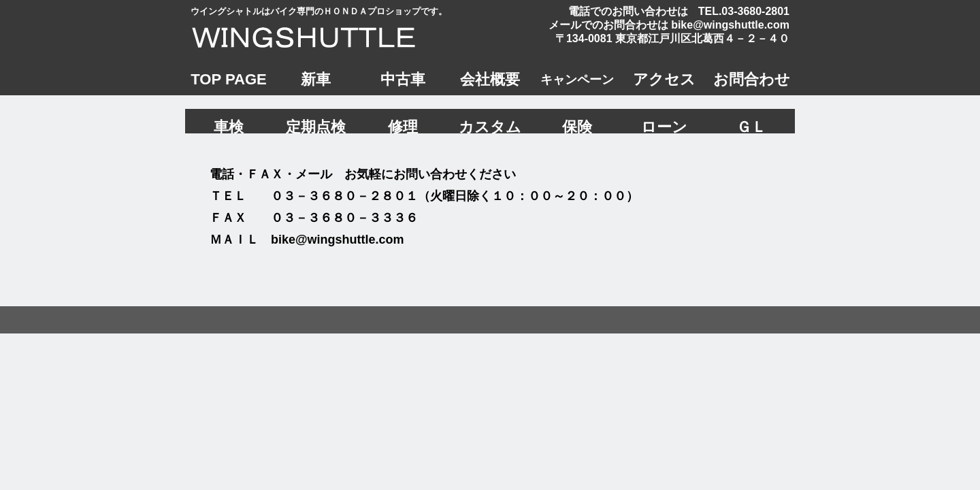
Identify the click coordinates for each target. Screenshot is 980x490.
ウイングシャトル (316, 37)
